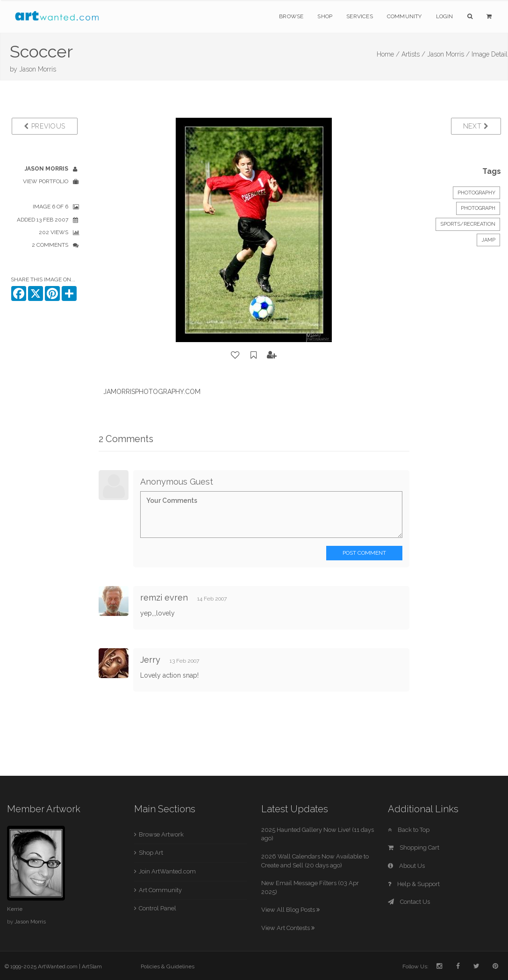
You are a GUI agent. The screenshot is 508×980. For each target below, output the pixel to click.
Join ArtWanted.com (167, 871)
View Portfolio (46, 181)
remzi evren (164, 597)
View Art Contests (288, 928)
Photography (476, 193)
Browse (291, 16)
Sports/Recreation (468, 224)
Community (404, 16)
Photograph (478, 208)
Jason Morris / (448, 54)
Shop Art (151, 853)
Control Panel (157, 908)
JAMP (488, 240)
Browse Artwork (161, 834)
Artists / (413, 54)
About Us (406, 866)
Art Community (160, 890)
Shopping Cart (414, 848)
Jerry (151, 660)
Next (476, 126)
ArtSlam (92, 966)
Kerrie (15, 909)
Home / (388, 54)
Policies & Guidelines (168, 966)
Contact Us (409, 902)
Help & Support (414, 884)
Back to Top (409, 830)
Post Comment (364, 553)
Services (360, 16)
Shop (325, 16)
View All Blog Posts (290, 910)
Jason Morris (38, 69)
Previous (45, 126)
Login (445, 16)
